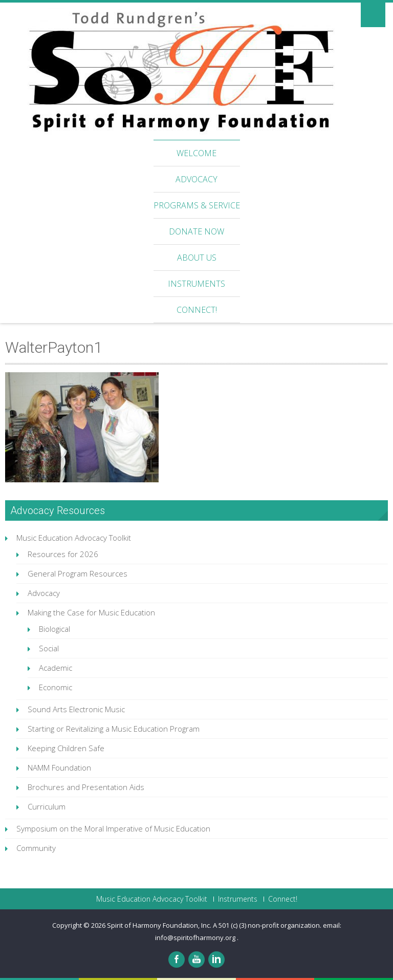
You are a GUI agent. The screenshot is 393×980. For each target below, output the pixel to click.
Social (49, 648)
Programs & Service (197, 205)
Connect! (197, 310)
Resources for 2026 (63, 554)
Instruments (196, 284)
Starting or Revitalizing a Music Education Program (114, 729)
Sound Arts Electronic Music (76, 709)
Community (36, 848)
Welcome (196, 153)
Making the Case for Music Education (91, 612)
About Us (197, 258)
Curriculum (47, 806)
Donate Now (196, 231)
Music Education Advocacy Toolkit (74, 538)
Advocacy (196, 179)
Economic (56, 687)
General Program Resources (78, 573)
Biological (54, 629)
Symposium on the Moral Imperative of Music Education (113, 828)
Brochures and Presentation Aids (86, 787)
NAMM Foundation (59, 768)
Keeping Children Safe (66, 748)
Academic (56, 668)
